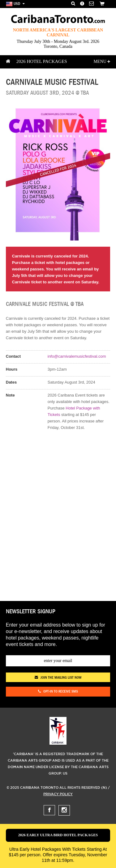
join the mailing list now (58, 677)
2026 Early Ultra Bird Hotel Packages (58, 835)
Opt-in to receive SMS (58, 692)
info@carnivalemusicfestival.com (77, 356)
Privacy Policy (58, 794)
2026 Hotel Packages (42, 61)
